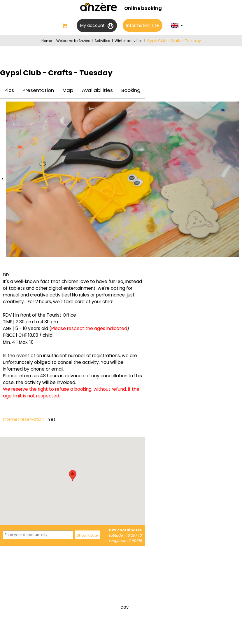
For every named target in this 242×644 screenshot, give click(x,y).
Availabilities (97, 90)
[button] (73, 475)
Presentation (38, 90)
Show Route (87, 535)
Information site (143, 25)
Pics (9, 90)
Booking (131, 90)
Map (68, 90)
